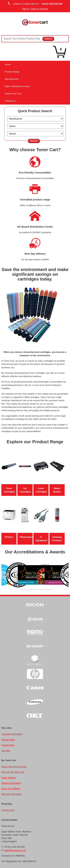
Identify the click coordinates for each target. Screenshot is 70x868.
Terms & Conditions (11, 788)
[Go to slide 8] (36, 590)
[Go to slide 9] (38, 590)
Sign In (26, 9)
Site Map (6, 751)
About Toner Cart (13, 94)
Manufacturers (12, 79)
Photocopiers (27, 537)
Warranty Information (11, 794)
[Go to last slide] (6, 575)
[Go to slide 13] (48, 590)
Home (8, 64)
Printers (9, 537)
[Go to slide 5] (29, 590)
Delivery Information (11, 783)
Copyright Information (12, 734)
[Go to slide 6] (31, 590)
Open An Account (39, 9)
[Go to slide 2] (22, 590)
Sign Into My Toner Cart (13, 772)
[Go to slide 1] (20, 590)
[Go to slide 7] (34, 590)
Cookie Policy (8, 745)
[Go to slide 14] (50, 590)
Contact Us (10, 101)
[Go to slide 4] (27, 590)
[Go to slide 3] (24, 590)
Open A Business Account (17, 86)
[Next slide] (64, 575)
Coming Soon (8, 810)
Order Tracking (9, 778)
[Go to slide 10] (41, 590)
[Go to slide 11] (43, 590)
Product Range (12, 72)
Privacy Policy (8, 740)
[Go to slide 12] (46, 590)
